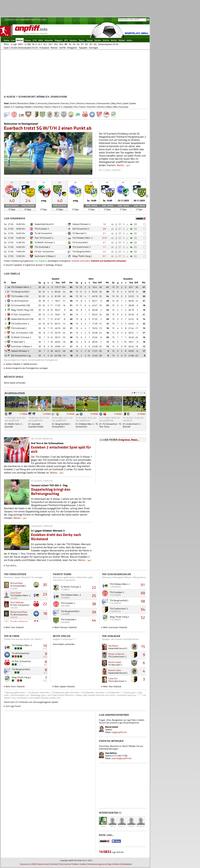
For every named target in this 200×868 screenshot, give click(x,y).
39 (94, 612)
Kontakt (54, 864)
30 (45, 585)
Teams (48, 107)
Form (73, 103)
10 (45, 646)
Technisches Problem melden (73, 864)
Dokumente (54, 103)
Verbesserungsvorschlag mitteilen (104, 864)
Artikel (13, 103)
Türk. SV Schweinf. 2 (44, 238)
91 (143, 585)
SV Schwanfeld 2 (80, 242)
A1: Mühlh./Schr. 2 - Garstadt (14, 425)
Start (6, 103)
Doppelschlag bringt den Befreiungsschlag (51, 491)
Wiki (115, 107)
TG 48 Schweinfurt (43, 233)
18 (45, 613)
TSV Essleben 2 (42, 229)
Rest (119, 103)
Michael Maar (17, 583)
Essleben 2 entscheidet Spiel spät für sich (61, 449)
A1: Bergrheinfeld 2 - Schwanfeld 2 (62, 425)
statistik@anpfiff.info (121, 758)
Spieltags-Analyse (54, 265)
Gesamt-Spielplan (14, 265)
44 (94, 620)
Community (42, 103)
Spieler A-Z (9, 107)
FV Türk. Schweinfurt (44, 251)
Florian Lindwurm (116, 654)
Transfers (91, 107)
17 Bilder (23, 414)
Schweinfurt (9, 19)
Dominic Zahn (115, 670)
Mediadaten (127, 864)
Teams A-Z (57, 107)
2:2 (104, 251)
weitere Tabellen (13, 364)
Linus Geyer (16, 593)
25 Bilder (141, 414)
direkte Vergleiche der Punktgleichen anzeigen (27, 368)
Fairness (65, 103)
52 (143, 617)
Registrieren (36, 19)
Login (44, 19)
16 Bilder (94, 414)
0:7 (104, 256)
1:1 (104, 247)
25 (94, 596)
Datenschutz (43, 864)
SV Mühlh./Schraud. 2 (45, 242)
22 (45, 604)
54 (143, 609)
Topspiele (68, 107)
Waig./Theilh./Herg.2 (82, 256)
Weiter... (121, 165)
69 (143, 593)
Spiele (126, 103)
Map (114, 103)
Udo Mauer (113, 646)
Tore (76, 107)
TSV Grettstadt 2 (42, 247)
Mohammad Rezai (19, 612)
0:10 (104, 238)
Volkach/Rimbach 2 (81, 224)
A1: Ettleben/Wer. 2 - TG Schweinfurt (87, 425)
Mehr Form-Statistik (15, 686)
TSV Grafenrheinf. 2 (82, 247)
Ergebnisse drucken (34, 265)
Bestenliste (23, 103)
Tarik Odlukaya (17, 602)
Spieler (133, 103)
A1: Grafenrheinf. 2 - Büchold (132, 425)
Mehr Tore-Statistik (15, 627)
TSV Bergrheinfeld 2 (82, 251)
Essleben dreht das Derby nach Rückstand (56, 537)
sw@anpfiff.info (119, 732)
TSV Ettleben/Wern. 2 (83, 238)
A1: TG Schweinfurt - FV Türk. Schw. (110, 425)
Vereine (101, 107)
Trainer (82, 107)
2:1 (104, 242)
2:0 (104, 229)
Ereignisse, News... (129, 440)
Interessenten (103, 103)
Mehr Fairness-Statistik (66, 627)
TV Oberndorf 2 (79, 233)
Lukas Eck (113, 678)
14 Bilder (118, 414)
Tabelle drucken (30, 364)
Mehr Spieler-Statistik (65, 686)
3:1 (104, 233)
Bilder (32, 103)
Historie (80, 103)
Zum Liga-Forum (13, 706)
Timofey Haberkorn (19, 621)
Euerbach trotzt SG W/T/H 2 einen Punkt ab (48, 128)
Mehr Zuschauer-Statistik (115, 627)
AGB (34, 864)
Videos (109, 107)
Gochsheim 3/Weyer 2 (45, 256)
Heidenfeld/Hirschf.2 (44, 224)
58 (143, 601)
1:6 (104, 224)
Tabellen (28, 107)
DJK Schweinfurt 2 (81, 229)
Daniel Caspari (115, 662)
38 (94, 604)
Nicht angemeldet (23, 19)
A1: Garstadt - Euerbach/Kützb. (36, 425)
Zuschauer (124, 107)
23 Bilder (47, 414)
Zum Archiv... (11, 565)
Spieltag (19, 107)
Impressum (25, 864)
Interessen (90, 103)
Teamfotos (38, 107)
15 (143, 646)
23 (45, 594)
